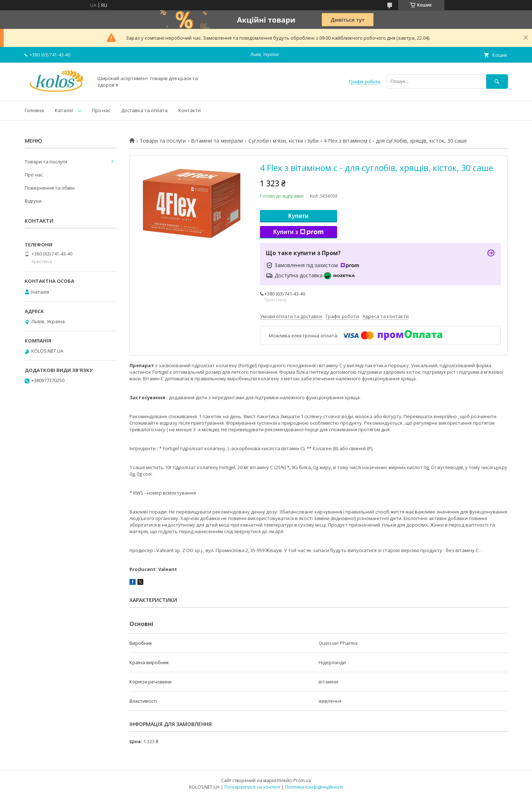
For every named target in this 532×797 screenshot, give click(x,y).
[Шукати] (497, 81)
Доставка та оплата (144, 110)
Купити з (298, 232)
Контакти (190, 110)
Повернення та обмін (50, 188)
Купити (299, 216)
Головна (34, 110)
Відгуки (33, 201)
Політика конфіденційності (314, 787)
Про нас (101, 110)
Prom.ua (302, 780)
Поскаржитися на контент (252, 787)
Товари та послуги (163, 141)
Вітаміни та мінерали (217, 141)
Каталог (64, 110)
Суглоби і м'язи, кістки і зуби (283, 141)
